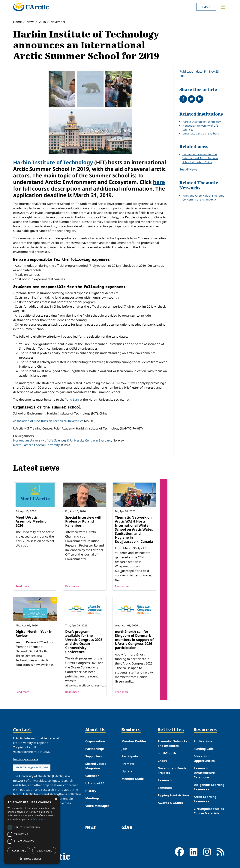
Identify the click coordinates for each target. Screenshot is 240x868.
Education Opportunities (204, 758)
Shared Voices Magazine (96, 766)
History (91, 791)
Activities (171, 730)
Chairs (162, 761)
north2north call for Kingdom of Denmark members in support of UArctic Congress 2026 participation (134, 640)
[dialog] (32, 830)
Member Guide (133, 779)
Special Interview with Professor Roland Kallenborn (84, 521)
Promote (128, 764)
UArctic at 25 (95, 783)
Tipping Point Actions (173, 795)
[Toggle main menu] (223, 7)
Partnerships (95, 749)
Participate (130, 756)
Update (127, 771)
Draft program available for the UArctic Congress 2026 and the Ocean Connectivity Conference (84, 642)
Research (165, 780)
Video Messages (97, 806)
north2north (167, 753)
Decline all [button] (44, 851)
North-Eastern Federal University (36, 445)
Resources (205, 730)
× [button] (56, 799)
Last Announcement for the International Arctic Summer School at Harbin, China (200, 158)
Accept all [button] (19, 851)
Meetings (92, 798)
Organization (95, 741)
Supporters (94, 756)
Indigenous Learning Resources (209, 787)
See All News (188, 169)
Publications (203, 741)
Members (131, 730)
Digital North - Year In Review (34, 634)
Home (17, 22)
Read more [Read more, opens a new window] (39, 819)
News (30, 22)
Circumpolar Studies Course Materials (209, 811)
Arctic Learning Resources (205, 799)
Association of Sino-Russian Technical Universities (48, 421)
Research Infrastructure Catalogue (204, 773)
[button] (32, 859)
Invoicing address (26, 759)
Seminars (165, 788)
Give (206, 7)
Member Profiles (134, 741)
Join (124, 749)
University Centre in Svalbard (201, 133)
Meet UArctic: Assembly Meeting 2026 (31, 521)
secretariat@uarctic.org (32, 767)
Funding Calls (204, 749)
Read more (22, 586)
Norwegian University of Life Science (39, 440)
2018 (42, 22)
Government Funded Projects (173, 770)
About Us (95, 730)
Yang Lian (72, 399)
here (159, 182)
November (58, 22)
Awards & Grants (170, 803)
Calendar (92, 776)
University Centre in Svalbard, (91, 440)
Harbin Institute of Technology (53, 162)
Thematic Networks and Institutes (172, 743)
